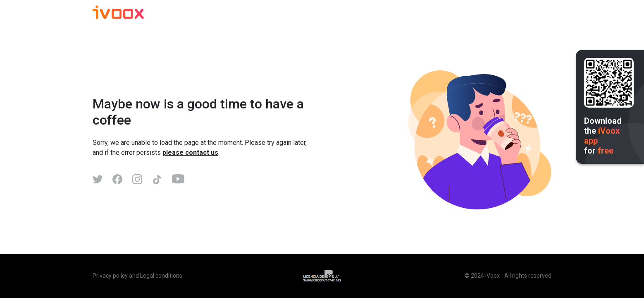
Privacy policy (110, 276)
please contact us (190, 153)
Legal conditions (161, 276)
